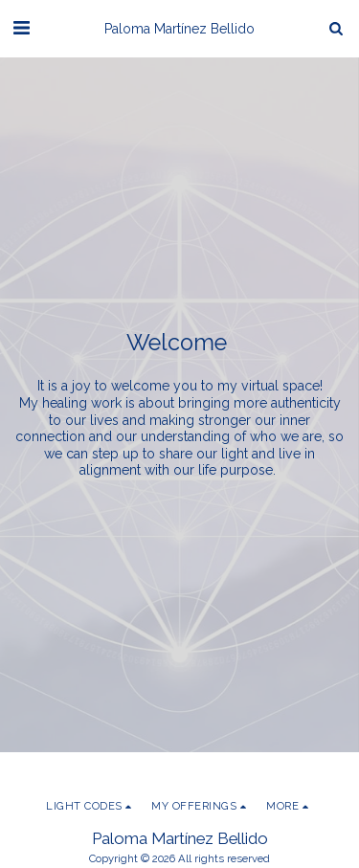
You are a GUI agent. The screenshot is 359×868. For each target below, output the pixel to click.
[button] (21, 28)
